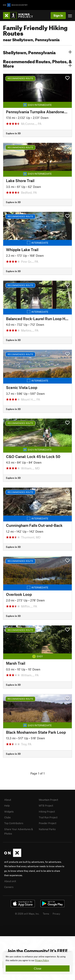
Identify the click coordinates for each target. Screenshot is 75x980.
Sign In (58, 15)
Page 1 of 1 (37, 773)
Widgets (9, 812)
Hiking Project (47, 812)
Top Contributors (14, 823)
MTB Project (46, 806)
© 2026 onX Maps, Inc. (27, 914)
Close (38, 968)
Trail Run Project (48, 817)
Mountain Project (48, 800)
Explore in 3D (13, 133)
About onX (10, 881)
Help (7, 806)
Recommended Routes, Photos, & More (37, 63)
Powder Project (47, 823)
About (8, 800)
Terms (46, 914)
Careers (9, 887)
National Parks (47, 829)
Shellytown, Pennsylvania (37, 52)
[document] (37, 963)
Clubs (7, 817)
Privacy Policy (42, 960)
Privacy (56, 914)
